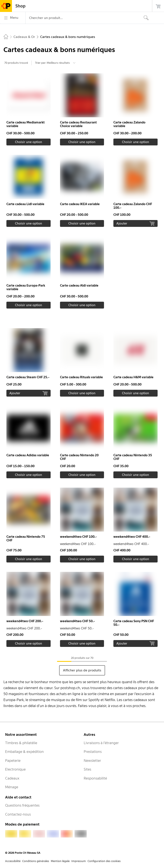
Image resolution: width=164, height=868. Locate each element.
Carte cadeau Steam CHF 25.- (28, 377)
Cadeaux (12, 778)
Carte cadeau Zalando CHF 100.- (133, 206)
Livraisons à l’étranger (101, 743)
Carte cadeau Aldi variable (79, 285)
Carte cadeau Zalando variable (129, 124)
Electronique (15, 769)
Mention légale (60, 861)
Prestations (93, 752)
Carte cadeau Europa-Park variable (26, 287)
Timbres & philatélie (21, 743)
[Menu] (13, 18)
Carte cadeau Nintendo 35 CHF (133, 457)
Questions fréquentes (22, 805)
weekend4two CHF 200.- (25, 621)
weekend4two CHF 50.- (77, 621)
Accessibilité (13, 861)
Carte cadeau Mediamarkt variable (26, 124)
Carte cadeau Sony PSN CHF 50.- (134, 623)
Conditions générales (36, 861)
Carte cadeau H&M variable (133, 377)
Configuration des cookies (104, 861)
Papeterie (13, 761)
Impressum (79, 861)
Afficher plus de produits (82, 670)
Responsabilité (95, 778)
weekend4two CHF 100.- (78, 537)
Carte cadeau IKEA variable (80, 204)
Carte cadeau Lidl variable (25, 204)
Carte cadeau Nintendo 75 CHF (26, 538)
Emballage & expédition (24, 752)
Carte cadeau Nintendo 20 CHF (79, 457)
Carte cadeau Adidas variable (28, 455)
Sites (87, 769)
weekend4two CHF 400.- (132, 537)
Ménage (12, 787)
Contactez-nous (18, 814)
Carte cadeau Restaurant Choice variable (78, 124)
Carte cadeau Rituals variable (81, 377)
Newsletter (92, 761)
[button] (29, 109)
